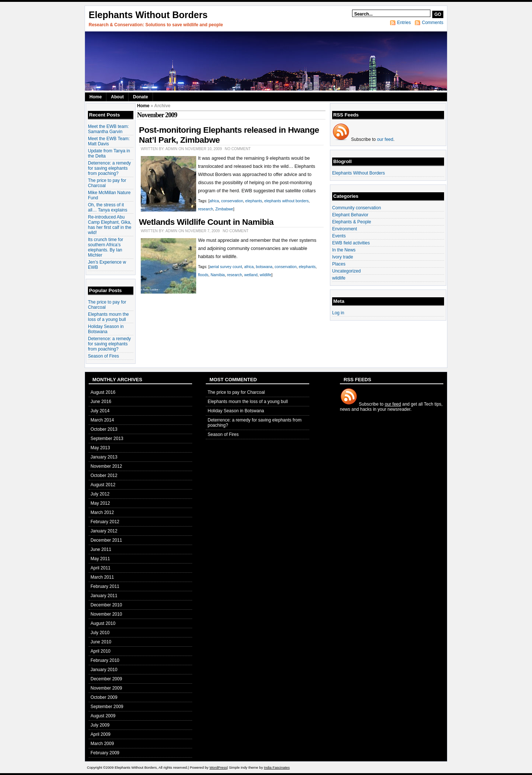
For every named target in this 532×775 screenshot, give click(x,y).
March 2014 (102, 420)
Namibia (218, 275)
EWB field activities (351, 243)
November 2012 (106, 466)
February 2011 (105, 586)
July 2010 (100, 633)
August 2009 (103, 716)
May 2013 (100, 448)
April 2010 (100, 651)
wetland (251, 275)
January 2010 (104, 670)
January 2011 (104, 596)
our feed (385, 139)
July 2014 (100, 411)
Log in (338, 313)
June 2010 (101, 642)
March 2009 (102, 744)
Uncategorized (346, 271)
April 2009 (100, 734)
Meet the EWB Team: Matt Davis (109, 141)
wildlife (266, 275)
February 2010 (105, 660)
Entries (404, 23)
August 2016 (103, 392)
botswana (264, 267)
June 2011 (101, 549)
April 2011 (100, 568)
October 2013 (104, 429)
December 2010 (106, 605)
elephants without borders (286, 201)
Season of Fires (103, 356)
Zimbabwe (224, 209)
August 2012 (103, 485)
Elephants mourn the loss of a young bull (108, 317)
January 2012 (104, 531)
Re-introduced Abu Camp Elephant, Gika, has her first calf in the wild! (110, 225)
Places (339, 264)
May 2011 (100, 559)
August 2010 (103, 623)
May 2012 (100, 503)
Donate (141, 97)
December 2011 (106, 540)
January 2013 (104, 457)
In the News (344, 250)
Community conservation (357, 208)
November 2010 (106, 614)
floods (203, 275)
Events (339, 236)
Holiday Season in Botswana (106, 329)
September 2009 (107, 707)
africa (214, 201)
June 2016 (101, 402)
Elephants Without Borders (148, 15)
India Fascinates (277, 767)
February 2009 (105, 753)
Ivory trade (343, 257)
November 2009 (106, 688)
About (117, 97)
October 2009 (104, 697)
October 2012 (104, 476)
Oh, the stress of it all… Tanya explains (108, 207)
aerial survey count (226, 267)
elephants (254, 201)
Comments (433, 23)
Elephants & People (352, 222)
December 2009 (106, 679)
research (206, 209)
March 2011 (102, 577)
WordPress (218, 767)
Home (96, 97)
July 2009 (100, 725)
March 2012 (102, 512)
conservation (232, 201)
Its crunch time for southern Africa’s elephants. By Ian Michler (105, 247)
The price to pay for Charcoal (236, 392)
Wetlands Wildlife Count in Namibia (206, 222)
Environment (345, 229)
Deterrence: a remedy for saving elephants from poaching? (109, 168)
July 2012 (100, 494)
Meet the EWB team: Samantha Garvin (108, 129)
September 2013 (107, 439)
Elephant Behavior (350, 215)
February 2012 (105, 522)
